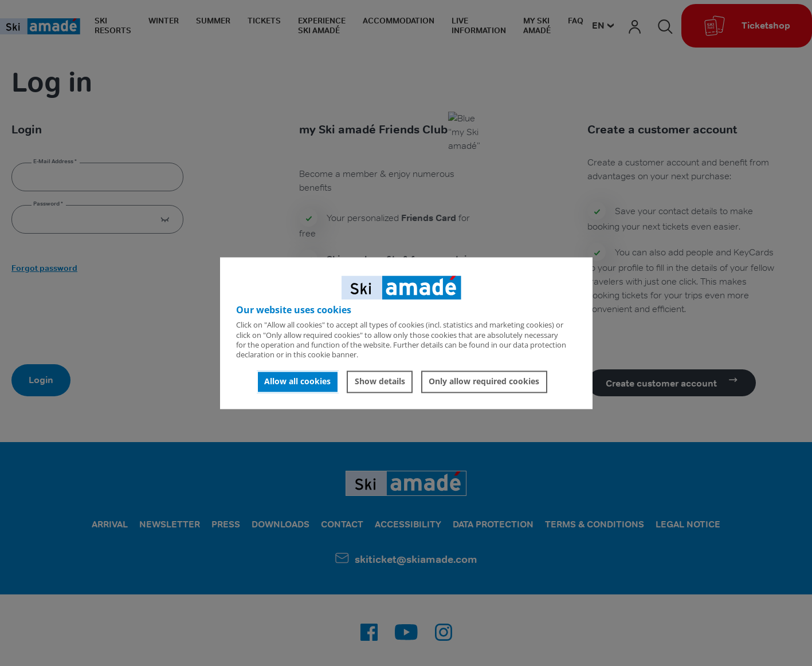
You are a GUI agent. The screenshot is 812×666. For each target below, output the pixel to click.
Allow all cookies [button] (297, 382)
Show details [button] (380, 382)
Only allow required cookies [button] (484, 382)
